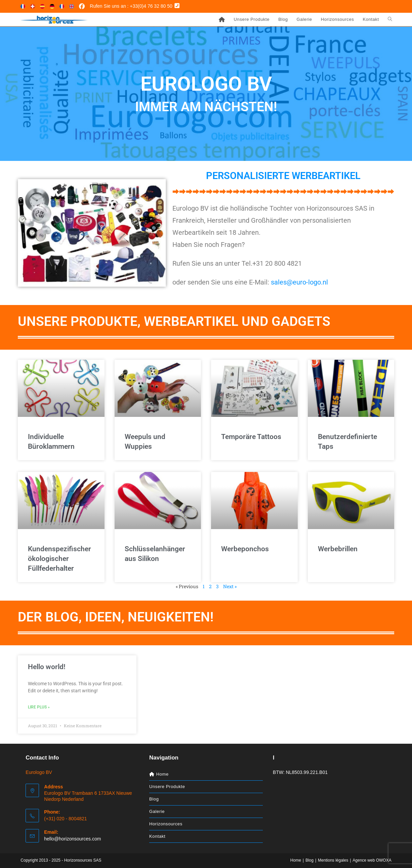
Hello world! (47, 667)
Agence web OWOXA (372, 860)
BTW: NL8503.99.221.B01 (300, 772)
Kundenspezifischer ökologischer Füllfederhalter (59, 559)
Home (296, 860)
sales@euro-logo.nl (299, 282)
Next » (230, 586)
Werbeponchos (245, 549)
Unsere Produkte (167, 787)
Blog (154, 799)
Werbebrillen (338, 549)
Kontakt (157, 836)
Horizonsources (166, 824)
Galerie (157, 811)
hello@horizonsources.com (72, 839)
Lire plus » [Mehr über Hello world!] (39, 707)
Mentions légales (333, 860)
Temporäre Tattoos (251, 437)
